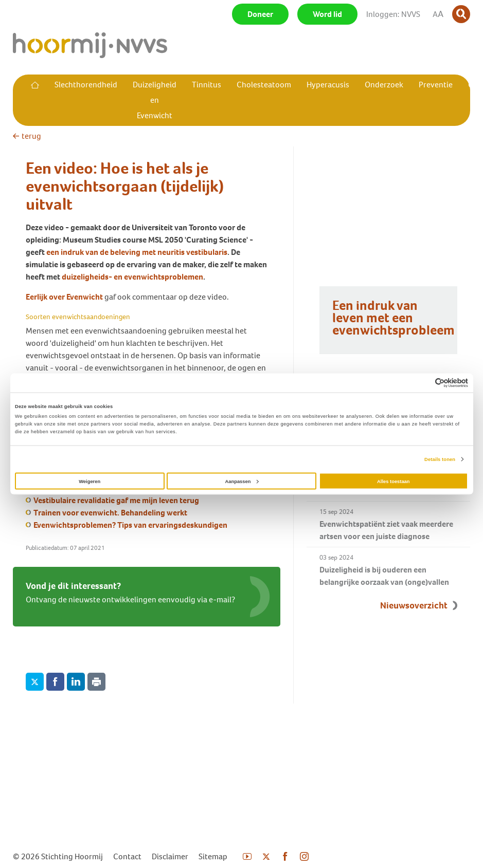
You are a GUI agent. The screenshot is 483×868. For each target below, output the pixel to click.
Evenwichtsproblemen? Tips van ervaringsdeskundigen (130, 525)
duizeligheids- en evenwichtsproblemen (132, 277)
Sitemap (213, 856)
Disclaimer (170, 856)
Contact (127, 856)
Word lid (327, 14)
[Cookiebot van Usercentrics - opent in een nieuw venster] (423, 383)
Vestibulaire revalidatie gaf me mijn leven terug (116, 500)
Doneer (260, 14)
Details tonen (440, 459)
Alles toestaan (393, 481)
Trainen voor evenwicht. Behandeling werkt (110, 513)
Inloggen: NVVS (393, 14)
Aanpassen (242, 481)
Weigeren (90, 481)
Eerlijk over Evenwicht (64, 297)
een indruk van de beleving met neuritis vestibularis (137, 252)
